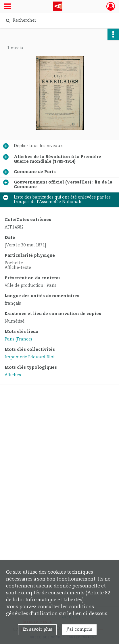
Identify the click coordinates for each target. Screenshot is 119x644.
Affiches (13, 375)
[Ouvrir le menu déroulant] (8, 7)
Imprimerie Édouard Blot (30, 357)
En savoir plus (37, 630)
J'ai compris (79, 630)
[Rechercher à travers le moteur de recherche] (58, 20)
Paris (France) (18, 339)
